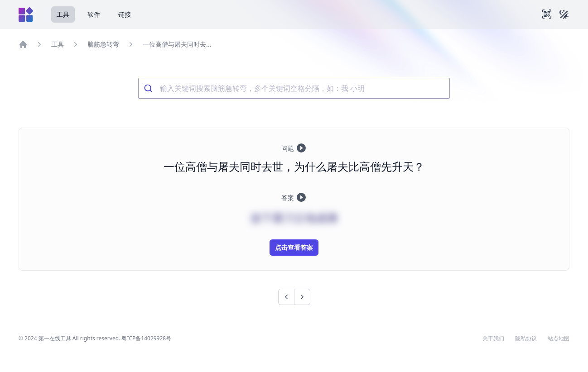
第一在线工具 (55, 338)
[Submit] (149, 88)
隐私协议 (526, 339)
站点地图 (559, 339)
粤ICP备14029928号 (146, 338)
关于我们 (493, 339)
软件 (94, 14)
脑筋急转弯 (103, 44)
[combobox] (294, 88)
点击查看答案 (294, 247)
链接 (125, 14)
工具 (63, 14)
